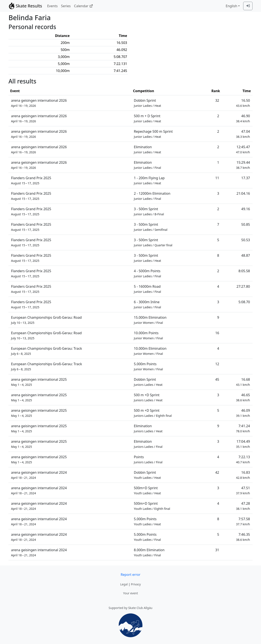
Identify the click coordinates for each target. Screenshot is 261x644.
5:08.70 (244, 302)
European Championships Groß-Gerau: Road (46, 320)
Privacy (136, 584)
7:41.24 (243, 428)
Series (66, 6)
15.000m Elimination (150, 320)
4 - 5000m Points (147, 273)
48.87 (246, 255)
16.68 (243, 382)
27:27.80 (243, 286)
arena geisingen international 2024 (39, 475)
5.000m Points (148, 366)
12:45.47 (243, 149)
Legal (124, 584)
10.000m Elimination (150, 351)
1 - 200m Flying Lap (149, 180)
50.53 (246, 240)
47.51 (243, 490)
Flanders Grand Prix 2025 (31, 180)
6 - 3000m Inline (147, 304)
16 (217, 333)
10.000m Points (148, 335)
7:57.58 (243, 521)
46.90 (243, 118)
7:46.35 (243, 537)
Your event (130, 593)
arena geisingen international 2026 (39, 103)
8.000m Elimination (149, 552)
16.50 (243, 103)
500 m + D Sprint (147, 118)
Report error (130, 575)
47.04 (243, 134)
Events (52, 6)
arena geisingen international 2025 (39, 382)
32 (217, 100)
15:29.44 (243, 165)
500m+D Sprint (147, 490)
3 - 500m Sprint (149, 211)
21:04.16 (243, 193)
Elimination (147, 149)
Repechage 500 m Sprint (153, 134)
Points (148, 459)
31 (217, 550)
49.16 (246, 209)
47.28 (243, 506)
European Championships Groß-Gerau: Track (46, 351)
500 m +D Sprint (148, 397)
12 (217, 364)
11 (217, 178)
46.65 (243, 397)
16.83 (243, 475)
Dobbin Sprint (147, 103)
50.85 (246, 224)
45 (217, 379)
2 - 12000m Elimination (152, 196)
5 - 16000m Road (147, 289)
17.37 (246, 178)
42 (217, 472)
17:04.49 (243, 444)
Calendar (83, 6)
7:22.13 (243, 459)
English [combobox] (231, 6)
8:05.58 (244, 271)
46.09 (243, 413)
